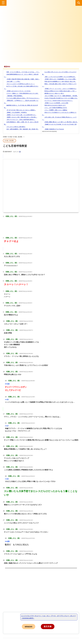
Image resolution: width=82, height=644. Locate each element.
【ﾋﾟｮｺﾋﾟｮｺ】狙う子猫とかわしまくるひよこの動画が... (20, 110)
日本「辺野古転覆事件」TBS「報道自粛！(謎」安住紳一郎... (21, 129)
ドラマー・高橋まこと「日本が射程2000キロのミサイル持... (21, 93)
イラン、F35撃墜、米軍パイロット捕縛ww (55, 110)
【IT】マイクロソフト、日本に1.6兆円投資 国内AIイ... (20, 120)
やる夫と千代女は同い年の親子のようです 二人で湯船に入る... (60, 98)
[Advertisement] (41, 595)
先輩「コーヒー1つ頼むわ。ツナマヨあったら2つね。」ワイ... (22, 72)
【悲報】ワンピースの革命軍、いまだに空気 (55, 103)
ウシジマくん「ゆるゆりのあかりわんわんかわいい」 (57, 101)
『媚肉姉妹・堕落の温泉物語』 (14, 96)
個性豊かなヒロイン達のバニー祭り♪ (53, 93)
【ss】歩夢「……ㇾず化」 (12, 81)
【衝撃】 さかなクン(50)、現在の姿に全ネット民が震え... (21, 117)
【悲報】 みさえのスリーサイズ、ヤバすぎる (17, 91)
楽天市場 (51, 626)
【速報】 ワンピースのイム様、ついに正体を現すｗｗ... (20, 115)
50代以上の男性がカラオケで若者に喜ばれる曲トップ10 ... (59, 91)
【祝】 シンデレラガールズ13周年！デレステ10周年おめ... (59, 77)
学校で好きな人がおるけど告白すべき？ (54, 105)
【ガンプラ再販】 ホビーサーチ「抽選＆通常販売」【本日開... (60, 96)
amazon (29, 626)
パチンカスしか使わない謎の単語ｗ (15, 127)
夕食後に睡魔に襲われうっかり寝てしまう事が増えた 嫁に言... (60, 122)
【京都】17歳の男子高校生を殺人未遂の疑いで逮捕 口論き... (22, 79)
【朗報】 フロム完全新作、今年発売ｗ (15, 112)
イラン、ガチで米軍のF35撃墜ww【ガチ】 (55, 108)
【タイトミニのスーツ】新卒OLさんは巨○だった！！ (19, 84)
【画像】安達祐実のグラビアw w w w (53, 129)
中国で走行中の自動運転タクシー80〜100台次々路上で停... (59, 81)
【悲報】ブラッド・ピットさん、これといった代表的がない (59, 89)
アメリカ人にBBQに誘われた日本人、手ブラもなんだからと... (22, 98)
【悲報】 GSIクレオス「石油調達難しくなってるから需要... (59, 79)
